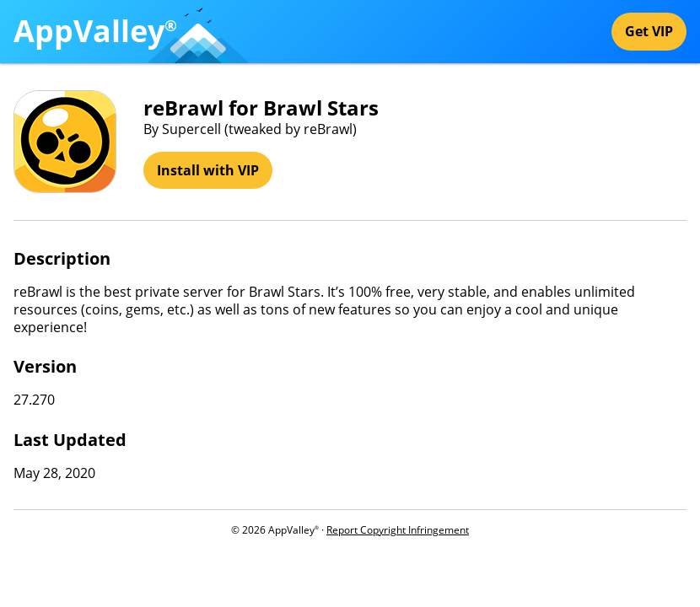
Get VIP (649, 31)
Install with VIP (208, 170)
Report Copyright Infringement (398, 530)
